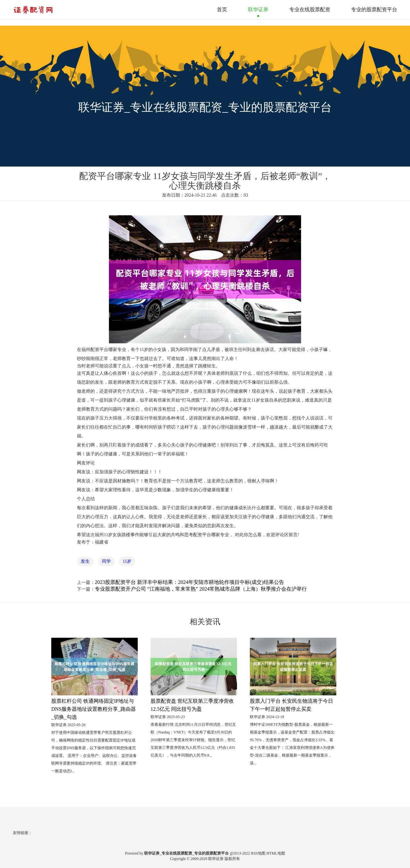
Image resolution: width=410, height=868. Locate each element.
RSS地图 (258, 853)
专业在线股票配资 (310, 9)
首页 (222, 9)
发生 (85, 561)
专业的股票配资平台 (374, 9)
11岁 (127, 561)
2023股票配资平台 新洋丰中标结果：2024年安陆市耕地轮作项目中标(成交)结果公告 (189, 582)
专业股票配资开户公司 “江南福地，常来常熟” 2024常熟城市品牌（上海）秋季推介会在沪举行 (201, 589)
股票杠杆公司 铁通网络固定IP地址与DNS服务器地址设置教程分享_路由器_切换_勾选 (94, 709)
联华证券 (258, 9)
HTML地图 (276, 853)
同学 (106, 561)
